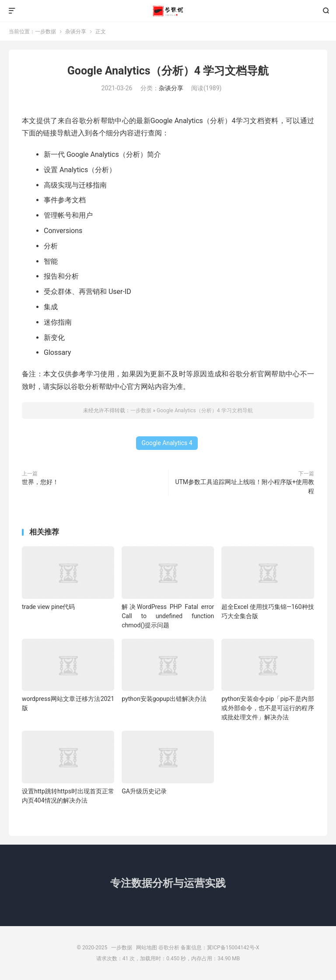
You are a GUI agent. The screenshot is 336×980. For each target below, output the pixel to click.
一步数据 (168, 11)
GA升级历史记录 (144, 791)
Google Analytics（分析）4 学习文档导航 (168, 71)
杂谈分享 (76, 32)
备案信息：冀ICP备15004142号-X (220, 948)
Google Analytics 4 (167, 443)
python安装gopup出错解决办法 (164, 699)
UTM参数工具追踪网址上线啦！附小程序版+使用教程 (245, 486)
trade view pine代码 (48, 607)
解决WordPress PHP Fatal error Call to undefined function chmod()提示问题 (168, 616)
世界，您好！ (40, 482)
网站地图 (147, 948)
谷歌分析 (169, 948)
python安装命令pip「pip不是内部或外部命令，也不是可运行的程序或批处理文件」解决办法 (268, 708)
